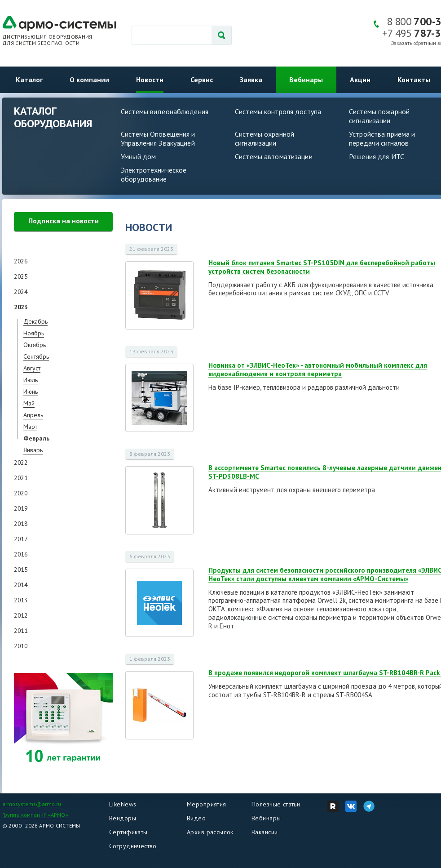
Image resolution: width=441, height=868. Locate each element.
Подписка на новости (64, 221)
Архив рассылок (210, 832)
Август (32, 368)
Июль (31, 380)
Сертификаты (128, 832)
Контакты (414, 80)
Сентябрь (36, 356)
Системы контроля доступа (278, 111)
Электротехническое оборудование (154, 174)
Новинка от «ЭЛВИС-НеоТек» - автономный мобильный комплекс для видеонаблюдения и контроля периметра (318, 369)
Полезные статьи (276, 804)
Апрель (33, 415)
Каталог (29, 80)
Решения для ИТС (377, 156)
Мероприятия (207, 804)
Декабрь (35, 321)
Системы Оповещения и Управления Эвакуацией (158, 138)
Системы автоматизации (274, 156)
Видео (196, 818)
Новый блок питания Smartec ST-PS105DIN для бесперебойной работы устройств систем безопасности (322, 267)
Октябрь (35, 345)
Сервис (202, 80)
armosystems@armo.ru (32, 804)
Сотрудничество (133, 846)
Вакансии (265, 832)
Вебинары (306, 80)
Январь (33, 450)
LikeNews (123, 804)
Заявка (251, 80)
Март (30, 427)
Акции (360, 80)
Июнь (31, 392)
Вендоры (123, 818)
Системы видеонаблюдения (165, 111)
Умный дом (138, 156)
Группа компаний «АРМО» (35, 815)
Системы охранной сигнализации (265, 138)
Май (29, 403)
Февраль (36, 438)
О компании (89, 80)
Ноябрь (34, 333)
